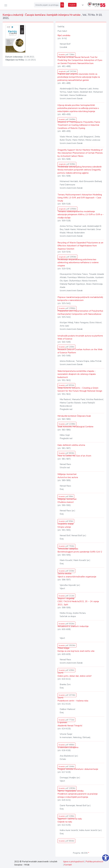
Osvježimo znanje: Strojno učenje (66, 525)
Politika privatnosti (94, 862)
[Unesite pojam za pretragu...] (47, 5)
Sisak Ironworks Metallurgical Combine (75, 427)
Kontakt (68, 865)
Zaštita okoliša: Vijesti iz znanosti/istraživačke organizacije (77, 575)
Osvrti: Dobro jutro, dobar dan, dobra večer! (74, 674)
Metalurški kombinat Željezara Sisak (74, 416)
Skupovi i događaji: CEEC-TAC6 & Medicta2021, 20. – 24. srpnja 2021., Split (78, 601)
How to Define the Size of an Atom (74, 456)
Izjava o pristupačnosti (74, 862)
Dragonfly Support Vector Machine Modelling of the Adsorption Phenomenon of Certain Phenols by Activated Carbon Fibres (80, 153)
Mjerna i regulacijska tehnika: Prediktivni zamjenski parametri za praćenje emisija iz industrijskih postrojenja (78, 794)
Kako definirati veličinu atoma (71, 445)
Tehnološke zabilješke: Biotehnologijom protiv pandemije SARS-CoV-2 (80, 550)
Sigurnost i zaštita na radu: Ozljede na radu (70, 820)
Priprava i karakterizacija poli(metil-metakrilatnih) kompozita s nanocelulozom (80, 299)
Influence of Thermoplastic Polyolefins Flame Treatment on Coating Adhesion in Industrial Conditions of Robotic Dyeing (79, 125)
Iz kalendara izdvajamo (68, 747)
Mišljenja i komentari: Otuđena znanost (67, 501)
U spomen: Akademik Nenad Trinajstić (70, 724)
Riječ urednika (64, 35)
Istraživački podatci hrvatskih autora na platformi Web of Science (80, 337)
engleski (67, 71)
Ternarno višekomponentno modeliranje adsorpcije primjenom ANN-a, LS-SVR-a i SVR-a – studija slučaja (81, 215)
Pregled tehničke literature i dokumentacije (78, 769)
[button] (82, 5)
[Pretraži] (62, 5)
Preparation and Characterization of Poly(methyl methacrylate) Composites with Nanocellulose (80, 312)
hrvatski (66, 55)
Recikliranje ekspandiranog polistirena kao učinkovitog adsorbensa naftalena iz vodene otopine (78, 263)
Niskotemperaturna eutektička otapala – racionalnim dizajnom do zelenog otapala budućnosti (77, 374)
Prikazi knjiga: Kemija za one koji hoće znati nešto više (76, 650)
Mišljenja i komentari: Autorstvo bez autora (68, 476)
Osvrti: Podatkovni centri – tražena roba (73, 699)
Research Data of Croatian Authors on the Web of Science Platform (80, 351)
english (72, 5)
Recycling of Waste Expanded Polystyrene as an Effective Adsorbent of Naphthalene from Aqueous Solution (80, 246)
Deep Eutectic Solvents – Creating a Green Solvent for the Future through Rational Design (80, 389)
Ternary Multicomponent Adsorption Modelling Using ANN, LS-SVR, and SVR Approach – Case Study (80, 198)
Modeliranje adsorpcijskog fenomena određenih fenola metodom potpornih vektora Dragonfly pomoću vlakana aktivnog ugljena (80, 170)
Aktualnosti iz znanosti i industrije (73, 626)
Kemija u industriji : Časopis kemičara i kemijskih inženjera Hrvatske (42, 15)
